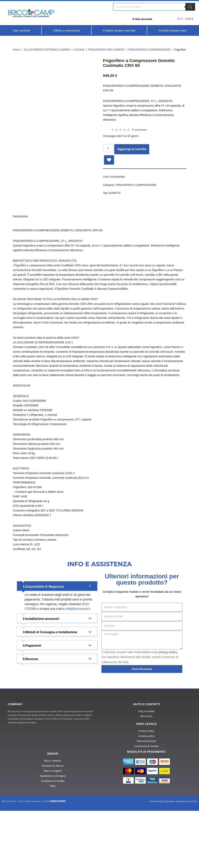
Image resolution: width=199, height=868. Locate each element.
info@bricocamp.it (78, 661)
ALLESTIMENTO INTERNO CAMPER (47, 50)
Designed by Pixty (187, 858)
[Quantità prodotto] (109, 154)
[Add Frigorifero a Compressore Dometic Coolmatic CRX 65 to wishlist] (109, 166)
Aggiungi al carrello (132, 155)
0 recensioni (140, 135)
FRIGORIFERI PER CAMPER (106, 50)
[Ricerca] (190, 6)
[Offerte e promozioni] (66, 31)
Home (16, 50)
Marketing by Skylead (162, 858)
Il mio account (142, 19)
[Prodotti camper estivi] (172, 31)
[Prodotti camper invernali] (119, 31)
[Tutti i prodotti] (21, 31)
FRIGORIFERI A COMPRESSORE (149, 50)
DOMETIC (115, 200)
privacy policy (168, 705)
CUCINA (79, 50)
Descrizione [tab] (21, 225)
